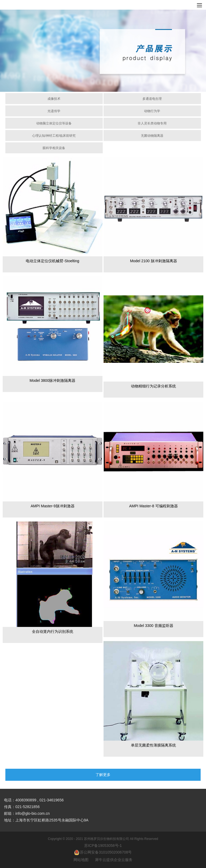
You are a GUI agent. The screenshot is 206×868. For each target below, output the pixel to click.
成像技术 (54, 99)
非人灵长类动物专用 (152, 123)
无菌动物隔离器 (152, 136)
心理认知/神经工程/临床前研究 (54, 136)
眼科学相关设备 (54, 148)
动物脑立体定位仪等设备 (54, 123)
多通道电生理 (152, 99)
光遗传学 (54, 111)
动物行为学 (152, 111)
